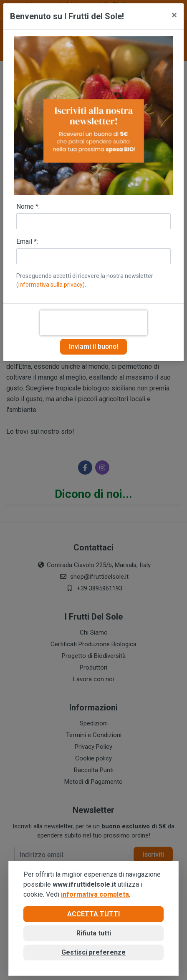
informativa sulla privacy (51, 285)
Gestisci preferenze (93, 952)
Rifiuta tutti (94, 933)
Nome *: (28, 206)
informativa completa (95, 894)
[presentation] (93, 323)
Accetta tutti (93, 914)
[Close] (174, 15)
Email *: (27, 241)
